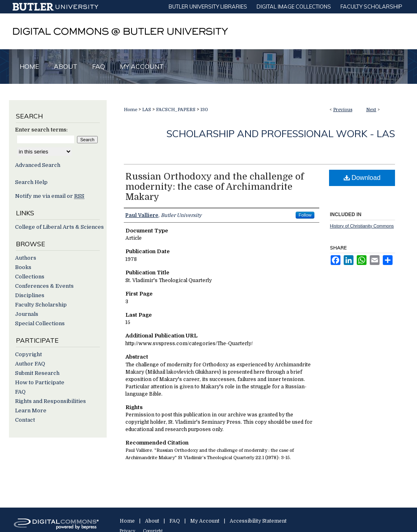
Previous (343, 110)
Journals (27, 314)
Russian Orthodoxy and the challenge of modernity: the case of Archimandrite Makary (215, 187)
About (152, 521)
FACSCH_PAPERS (176, 110)
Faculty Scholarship (41, 305)
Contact (25, 420)
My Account (205, 521)
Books (23, 267)
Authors (26, 258)
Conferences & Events (44, 286)
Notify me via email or (50, 196)
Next (371, 110)
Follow (305, 215)
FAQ (20, 392)
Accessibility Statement (258, 521)
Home (131, 110)
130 (204, 110)
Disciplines (30, 295)
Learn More (31, 410)
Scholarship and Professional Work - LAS (281, 134)
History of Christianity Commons (362, 226)
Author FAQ (30, 364)
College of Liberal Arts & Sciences (59, 227)
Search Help (31, 182)
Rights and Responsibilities (50, 401)
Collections (30, 277)
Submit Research (37, 373)
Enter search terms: (41, 130)
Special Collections (40, 323)
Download (362, 178)
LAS (147, 110)
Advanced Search (38, 165)
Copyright (29, 354)
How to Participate (40, 382)
